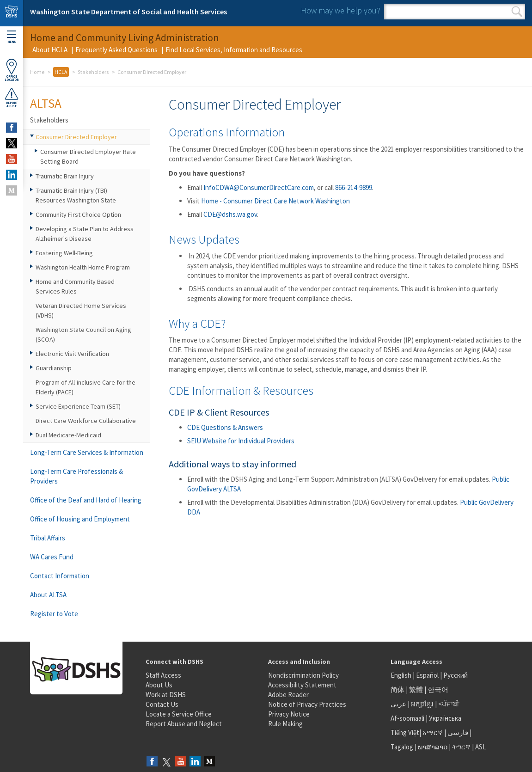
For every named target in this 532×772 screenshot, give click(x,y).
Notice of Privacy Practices (307, 704)
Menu (12, 37)
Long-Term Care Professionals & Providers (76, 476)
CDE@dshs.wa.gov (230, 214)
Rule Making (285, 724)
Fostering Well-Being (64, 253)
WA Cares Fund (52, 557)
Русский (456, 675)
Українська (445, 718)
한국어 (438, 689)
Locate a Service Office (179, 714)
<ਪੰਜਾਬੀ (449, 704)
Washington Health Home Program (83, 267)
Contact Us (162, 704)
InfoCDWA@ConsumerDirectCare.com (259, 187)
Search (517, 12)
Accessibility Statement (302, 685)
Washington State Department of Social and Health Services (128, 12)
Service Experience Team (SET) (78, 406)
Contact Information (60, 576)
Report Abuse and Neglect (184, 724)
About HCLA (50, 50)
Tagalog (402, 747)
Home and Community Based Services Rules (75, 286)
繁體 (417, 689)
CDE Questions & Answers (225, 427)
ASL (481, 747)
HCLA (61, 72)
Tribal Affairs (48, 538)
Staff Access (163, 675)
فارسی (457, 732)
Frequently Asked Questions (116, 50)
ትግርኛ (461, 747)
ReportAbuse (12, 98)
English (402, 675)
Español (427, 675)
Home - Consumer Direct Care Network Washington (275, 201)
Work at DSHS (166, 695)
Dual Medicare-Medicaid (68, 435)
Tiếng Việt (405, 732)
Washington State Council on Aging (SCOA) (83, 334)
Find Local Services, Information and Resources (234, 50)
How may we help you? (341, 10)
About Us (159, 685)
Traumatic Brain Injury (65, 176)
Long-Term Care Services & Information (87, 452)
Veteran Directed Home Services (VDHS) (81, 310)
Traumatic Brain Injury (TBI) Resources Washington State (76, 195)
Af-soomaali (407, 718)
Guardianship (54, 368)
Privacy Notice (289, 714)
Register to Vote (54, 614)
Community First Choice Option (78, 214)
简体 (397, 689)
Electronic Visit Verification (72, 354)
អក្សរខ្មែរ (422, 704)
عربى (398, 704)
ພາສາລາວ (433, 747)
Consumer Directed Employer (76, 137)
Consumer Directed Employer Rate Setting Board (88, 156)
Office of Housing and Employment (80, 519)
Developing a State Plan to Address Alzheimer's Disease (85, 234)
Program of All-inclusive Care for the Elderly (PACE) (86, 387)
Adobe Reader (288, 695)
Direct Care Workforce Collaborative (86, 421)
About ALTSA (48, 595)
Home (37, 72)
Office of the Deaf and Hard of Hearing (86, 500)
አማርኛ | (434, 732)
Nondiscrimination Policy (303, 675)
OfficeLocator (12, 70)
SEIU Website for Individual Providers (241, 441)
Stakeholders (93, 72)
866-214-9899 (354, 187)
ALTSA (46, 103)
